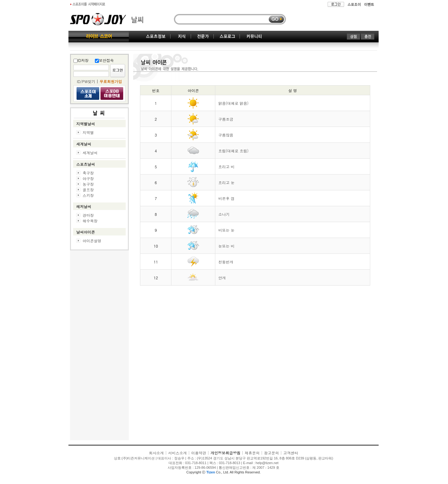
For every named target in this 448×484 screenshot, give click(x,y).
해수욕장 (90, 221)
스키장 (88, 195)
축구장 (88, 173)
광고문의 (272, 453)
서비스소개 (177, 453)
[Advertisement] (100, 347)
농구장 (88, 184)
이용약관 (198, 453)
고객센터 (291, 453)
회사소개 (156, 453)
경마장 (88, 215)
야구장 (88, 178)
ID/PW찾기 (86, 81)
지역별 (88, 132)
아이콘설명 (92, 241)
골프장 (88, 190)
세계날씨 (90, 153)
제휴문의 (252, 453)
